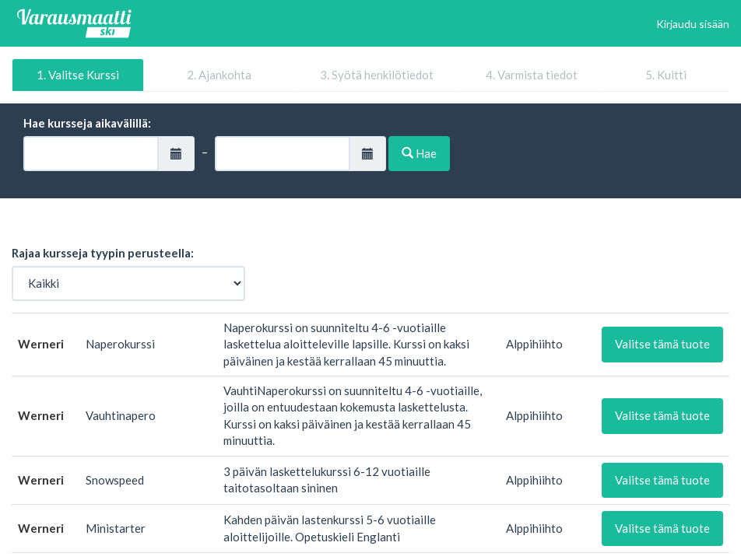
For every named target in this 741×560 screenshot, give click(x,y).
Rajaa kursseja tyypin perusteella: (103, 253)
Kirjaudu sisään (693, 24)
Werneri (41, 344)
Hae (419, 153)
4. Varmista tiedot (532, 75)
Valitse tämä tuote (662, 344)
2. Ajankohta (219, 75)
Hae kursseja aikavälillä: (87, 123)
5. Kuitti (666, 75)
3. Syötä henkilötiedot (377, 75)
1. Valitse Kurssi (78, 75)
